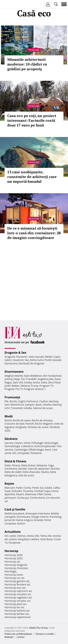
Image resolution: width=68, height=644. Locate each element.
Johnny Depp (12, 379)
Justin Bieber (12, 386)
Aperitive (10, 494)
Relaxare (42, 465)
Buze (39, 405)
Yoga (51, 465)
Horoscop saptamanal (17, 617)
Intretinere (11, 469)
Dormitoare (24, 517)
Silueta (45, 472)
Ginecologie (51, 443)
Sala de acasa (26, 475)
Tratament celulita (21, 408)
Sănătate (11, 439)
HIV (14, 453)
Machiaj (54, 401)
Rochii (13, 401)
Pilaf (40, 494)
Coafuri (44, 401)
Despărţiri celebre (29, 539)
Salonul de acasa (43, 408)
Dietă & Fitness (15, 461)
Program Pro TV (14, 389)
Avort (48, 450)
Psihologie (37, 443)
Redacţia (9, 637)
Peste (36, 488)
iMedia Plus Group (38, 628)
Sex (27, 360)
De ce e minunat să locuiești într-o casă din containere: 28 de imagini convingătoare (34, 233)
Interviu (22, 536)
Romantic (22, 357)
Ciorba (27, 488)
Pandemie (15, 543)
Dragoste (10, 357)
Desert (20, 494)
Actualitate (13, 532)
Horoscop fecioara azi (17, 584)
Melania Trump (29, 386)
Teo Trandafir (29, 379)
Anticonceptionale (45, 446)
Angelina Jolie (46, 379)
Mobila (55, 513)
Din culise (10, 536)
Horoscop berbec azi (17, 614)
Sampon (30, 405)
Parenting (56, 517)
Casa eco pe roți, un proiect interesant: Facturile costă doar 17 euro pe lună (32, 120)
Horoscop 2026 (14, 555)
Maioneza (31, 494)
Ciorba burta (38, 498)
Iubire (8, 360)
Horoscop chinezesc (16, 568)
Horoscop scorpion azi (18, 594)
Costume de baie (15, 424)
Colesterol (27, 446)
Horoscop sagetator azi (18, 597)
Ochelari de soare (38, 427)
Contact (21, 637)
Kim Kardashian (52, 376)
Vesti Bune (47, 539)
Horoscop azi (12, 562)
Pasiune (34, 50)
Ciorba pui (23, 498)
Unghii (22, 401)
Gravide (38, 520)
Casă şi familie (15, 509)
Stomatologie (12, 446)
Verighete (21, 427)
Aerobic (23, 469)
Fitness (16, 465)
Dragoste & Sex (15, 353)
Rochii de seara (22, 420)
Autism (21, 523)
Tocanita (28, 491)
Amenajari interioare (38, 513)
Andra (36, 382)
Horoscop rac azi (14, 578)
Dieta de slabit (13, 472)
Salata (49, 488)
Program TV (46, 386)
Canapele (10, 517)
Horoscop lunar (14, 575)
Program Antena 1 (35, 389)
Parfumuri (32, 401)
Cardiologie (21, 450)
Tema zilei (46, 536)
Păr (7, 401)
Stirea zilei (33, 536)
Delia (44, 382)
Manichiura (17, 405)
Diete (8, 465)
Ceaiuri (18, 443)
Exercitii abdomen (39, 469)
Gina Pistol (54, 382)
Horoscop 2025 (14, 558)
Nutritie (55, 469)
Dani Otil (18, 382)
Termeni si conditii (45, 634)
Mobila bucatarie (15, 513)
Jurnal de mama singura (19, 520)
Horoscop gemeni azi (17, 581)
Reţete (9, 484)
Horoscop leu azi (14, 607)
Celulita (47, 405)
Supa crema (51, 491)
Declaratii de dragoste (31, 363)
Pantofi (30, 424)
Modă (9, 416)
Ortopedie (23, 453)
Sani (7, 405)
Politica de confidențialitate (18, 634)
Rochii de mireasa (42, 420)
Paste (19, 488)
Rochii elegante (44, 424)
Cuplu (57, 357)
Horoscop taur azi (15, 588)
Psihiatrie (36, 453)
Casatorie (18, 360)
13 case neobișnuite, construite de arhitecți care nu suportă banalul (32, 177)
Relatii (49, 357)
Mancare (10, 488)
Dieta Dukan (28, 465)
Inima (27, 443)
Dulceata (17, 491)
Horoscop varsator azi (17, 601)
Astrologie (11, 571)
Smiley (28, 382)
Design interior (40, 517)
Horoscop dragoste (16, 565)
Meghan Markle (14, 376)
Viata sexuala (36, 357)
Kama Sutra (37, 360)
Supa (8, 491)
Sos (42, 488)
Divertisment (14, 372)
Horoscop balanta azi (17, 611)
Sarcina (9, 443)
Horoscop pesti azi (15, 604)
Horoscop (11, 551)
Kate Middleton (33, 376)
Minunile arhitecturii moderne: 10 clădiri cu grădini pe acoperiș (27, 64)
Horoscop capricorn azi (18, 591)
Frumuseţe (12, 397)
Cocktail (39, 491)
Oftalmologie (36, 450)
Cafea (56, 488)
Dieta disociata (31, 472)
